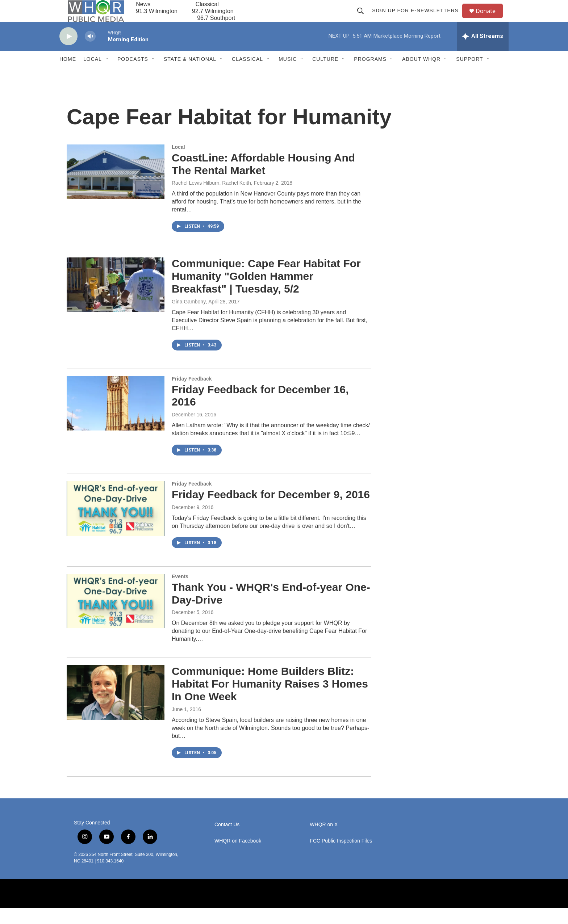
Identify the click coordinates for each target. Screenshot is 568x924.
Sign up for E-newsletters (419, 19)
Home (68, 75)
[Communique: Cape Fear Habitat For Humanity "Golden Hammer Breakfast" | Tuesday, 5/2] (116, 301)
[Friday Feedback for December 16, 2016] (116, 420)
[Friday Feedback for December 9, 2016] (116, 525)
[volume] (90, 53)
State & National (190, 75)
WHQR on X (324, 841)
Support (469, 75)
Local (93, 75)
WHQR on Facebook (238, 857)
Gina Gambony (189, 318)
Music (288, 75)
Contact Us (227, 841)
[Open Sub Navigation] (107, 75)
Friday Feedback (192, 395)
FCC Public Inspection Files (341, 857)
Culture (325, 75)
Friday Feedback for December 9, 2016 (271, 511)
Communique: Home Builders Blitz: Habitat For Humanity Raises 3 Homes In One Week (270, 700)
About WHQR (421, 75)
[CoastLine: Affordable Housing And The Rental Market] (116, 188)
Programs (370, 75)
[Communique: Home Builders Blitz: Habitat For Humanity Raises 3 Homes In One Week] (116, 709)
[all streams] (483, 52)
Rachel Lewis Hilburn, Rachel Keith (211, 199)
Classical (247, 75)
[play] (68, 53)
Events (180, 593)
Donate (490, 19)
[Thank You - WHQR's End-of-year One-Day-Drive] (116, 617)
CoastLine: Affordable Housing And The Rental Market (263, 180)
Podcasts (133, 75)
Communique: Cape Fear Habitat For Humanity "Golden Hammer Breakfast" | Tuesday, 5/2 (266, 292)
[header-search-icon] (364, 19)
